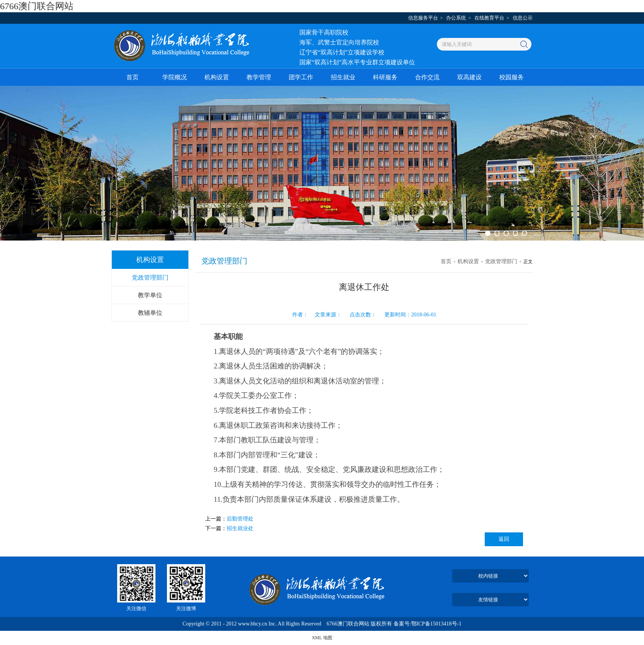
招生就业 (343, 77)
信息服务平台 (423, 18)
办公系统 (456, 18)
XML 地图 (322, 638)
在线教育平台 (489, 18)
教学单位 (150, 295)
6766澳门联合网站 (37, 6)
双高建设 (469, 77)
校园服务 (512, 77)
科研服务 (385, 77)
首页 (132, 77)
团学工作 (301, 77)
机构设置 (217, 77)
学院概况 (175, 77)
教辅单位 (150, 313)
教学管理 (259, 77)
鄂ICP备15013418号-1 (436, 624)
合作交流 (427, 77)
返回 (504, 539)
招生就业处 (240, 528)
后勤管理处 (240, 519)
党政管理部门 (150, 277)
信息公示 (523, 18)
